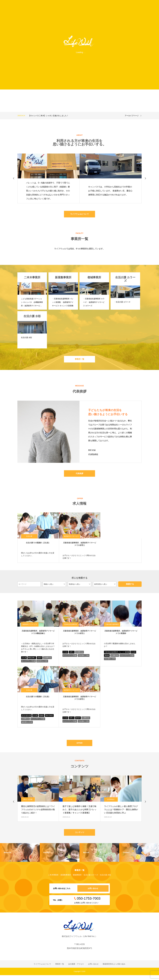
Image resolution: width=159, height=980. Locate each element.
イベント (69, 803)
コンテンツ (79, 837)
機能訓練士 (32, 661)
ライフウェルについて (79, 214)
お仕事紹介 (111, 803)
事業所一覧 (79, 361)
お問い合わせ (91, 893)
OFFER (79, 746)
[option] (70, 116)
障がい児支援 (28, 803)
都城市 (40, 661)
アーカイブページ (132, 116)
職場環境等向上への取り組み (114, 969)
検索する (130, 587)
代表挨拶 (79, 476)
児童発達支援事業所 (71, 627)
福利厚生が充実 (42, 664)
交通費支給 (47, 661)
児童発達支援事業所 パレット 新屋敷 (117, 655)
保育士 (72, 655)
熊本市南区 (49, 718)
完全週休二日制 (84, 658)
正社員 (24, 661)
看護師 (107, 658)
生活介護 (29, 539)
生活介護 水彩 (26, 718)
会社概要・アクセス (76, 969)
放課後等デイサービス (71, 539)
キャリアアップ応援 (28, 664)
